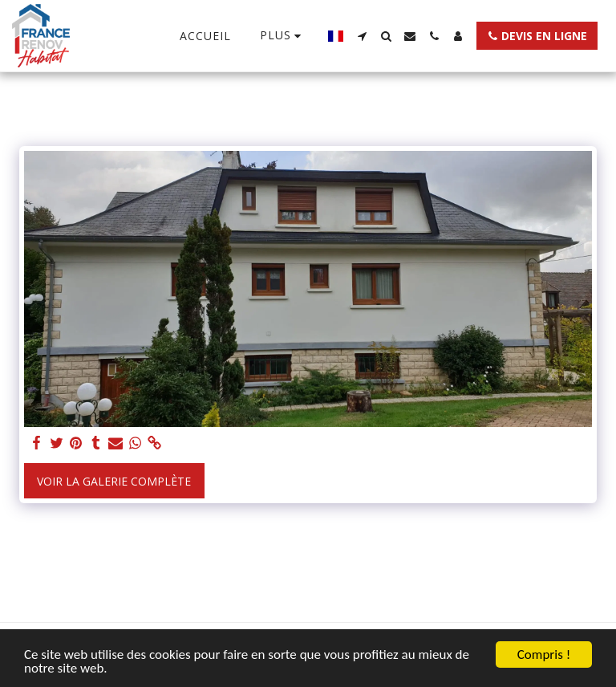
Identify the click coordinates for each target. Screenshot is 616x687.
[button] (362, 36)
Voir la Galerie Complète (114, 481)
